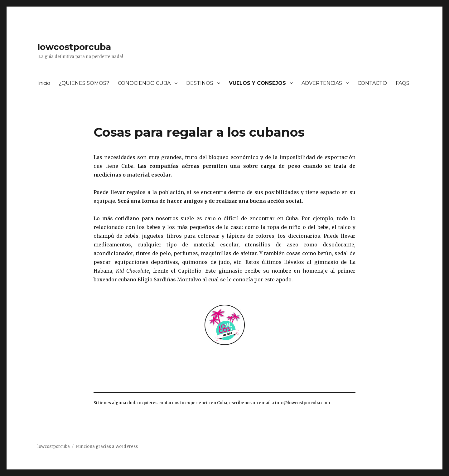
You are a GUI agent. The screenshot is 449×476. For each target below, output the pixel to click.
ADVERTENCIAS (322, 83)
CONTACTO (372, 83)
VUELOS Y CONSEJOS (257, 83)
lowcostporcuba (74, 47)
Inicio (44, 83)
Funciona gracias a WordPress (107, 447)
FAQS (403, 83)
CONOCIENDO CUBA (144, 83)
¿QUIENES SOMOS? (84, 83)
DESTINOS (200, 83)
